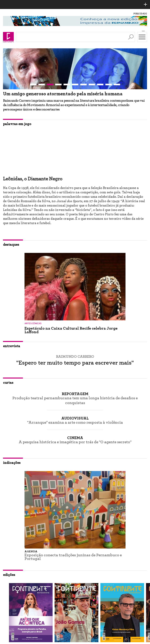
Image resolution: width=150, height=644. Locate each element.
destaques (11, 245)
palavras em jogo (17, 124)
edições (9, 575)
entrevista (12, 346)
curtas (8, 383)
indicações (12, 463)
